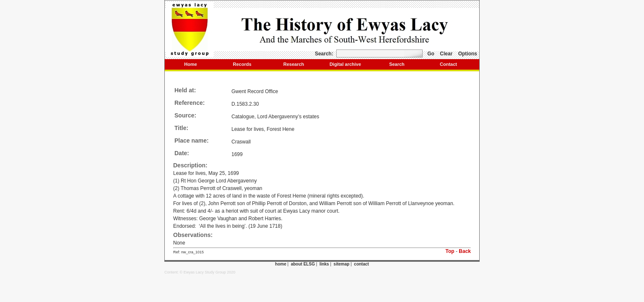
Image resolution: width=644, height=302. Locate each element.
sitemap (342, 264)
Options (468, 54)
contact (361, 264)
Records (242, 64)
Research (294, 64)
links (324, 264)
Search (397, 64)
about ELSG (303, 264)
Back (465, 251)
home (281, 264)
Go (431, 54)
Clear (446, 54)
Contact (448, 64)
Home (191, 64)
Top (450, 251)
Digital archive (345, 64)
